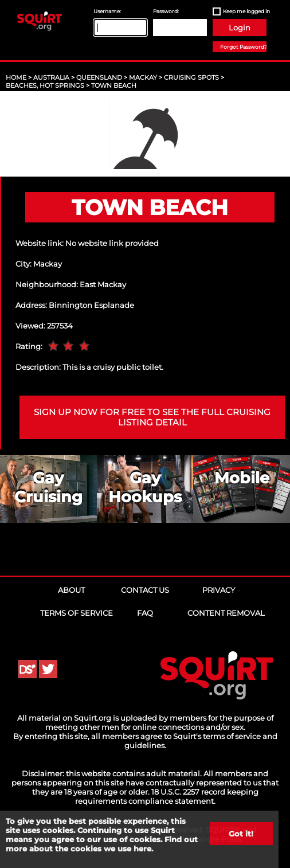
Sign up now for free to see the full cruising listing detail (152, 417)
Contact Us (145, 590)
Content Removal (226, 613)
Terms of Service (77, 613)
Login (240, 28)
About (71, 590)
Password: (166, 11)
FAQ (145, 613)
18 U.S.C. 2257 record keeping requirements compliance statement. (167, 796)
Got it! (241, 834)
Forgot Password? (243, 47)
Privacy (219, 590)
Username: (107, 11)
